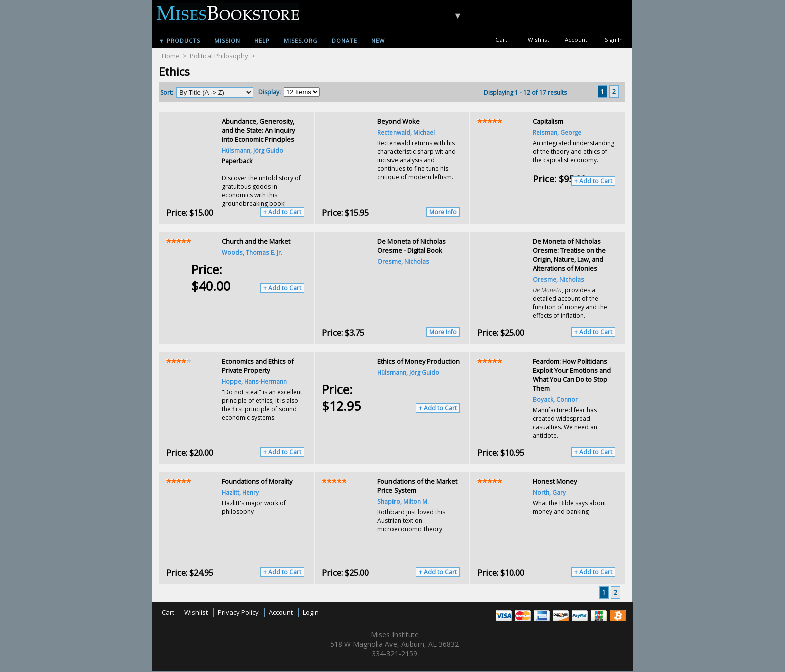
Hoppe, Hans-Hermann (254, 381)
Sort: (167, 92)
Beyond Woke (399, 121)
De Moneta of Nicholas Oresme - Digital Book (412, 246)
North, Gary (549, 492)
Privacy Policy (238, 612)
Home (171, 56)
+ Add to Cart (282, 212)
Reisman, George (557, 132)
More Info (443, 212)
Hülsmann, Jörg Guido (253, 150)
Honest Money (555, 481)
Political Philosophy (219, 56)
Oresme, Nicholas (403, 261)
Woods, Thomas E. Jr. (252, 252)
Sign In (614, 39)
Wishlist (538, 39)
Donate (345, 40)
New (378, 40)
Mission (227, 40)
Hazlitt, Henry (240, 492)
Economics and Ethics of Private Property (258, 366)
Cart (501, 39)
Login (311, 612)
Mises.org (301, 40)
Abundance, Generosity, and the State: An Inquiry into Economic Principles (258, 130)
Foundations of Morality (257, 481)
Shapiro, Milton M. (403, 501)
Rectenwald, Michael (406, 132)
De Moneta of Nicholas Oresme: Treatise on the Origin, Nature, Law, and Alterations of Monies (569, 255)
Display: (270, 92)
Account (576, 39)
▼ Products (179, 40)
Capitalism (548, 121)
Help (262, 40)
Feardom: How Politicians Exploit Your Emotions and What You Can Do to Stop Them (572, 375)
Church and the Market (256, 241)
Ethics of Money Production (419, 361)
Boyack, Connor (555, 399)
